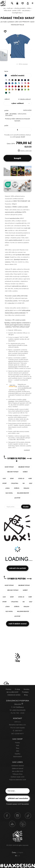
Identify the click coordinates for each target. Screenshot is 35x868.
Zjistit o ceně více (25, 151)
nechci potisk (27, 110)
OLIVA (22, 90)
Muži (18, 745)
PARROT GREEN (28, 90)
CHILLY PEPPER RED (16, 86)
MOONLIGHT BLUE (17, 13)
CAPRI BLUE (12, 83)
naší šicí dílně (9, 310)
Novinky (27, 689)
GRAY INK (28, 80)
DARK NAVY (25, 80)
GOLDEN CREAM (6, 90)
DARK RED (19, 86)
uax (4, 8)
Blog (26, 695)
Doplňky (17, 754)
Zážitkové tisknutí (17, 769)
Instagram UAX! (18, 816)
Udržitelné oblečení (18, 766)
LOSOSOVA (28, 83)
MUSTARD (9, 90)
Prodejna (25, 692)
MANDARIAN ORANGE (25, 86)
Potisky (8, 689)
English (21, 853)
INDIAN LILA (9, 86)
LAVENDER (22, 83)
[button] (29, 172)
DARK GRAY (12, 80)
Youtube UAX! (12, 824)
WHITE (6, 80)
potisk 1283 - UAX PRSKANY (21, 11)
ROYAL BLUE (9, 83)
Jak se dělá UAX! (12, 692)
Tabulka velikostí (25, 99)
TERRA (22, 86)
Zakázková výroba (14, 695)
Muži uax (10, 8)
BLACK (19, 80)
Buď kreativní (18, 757)
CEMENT (9, 80)
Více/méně (27, 450)
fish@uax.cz (20, 707)
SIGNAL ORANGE (28, 86)
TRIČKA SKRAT (7, 11)
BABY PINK (25, 83)
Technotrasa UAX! (23, 824)
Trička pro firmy (17, 774)
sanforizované (13, 367)
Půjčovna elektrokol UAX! (18, 780)
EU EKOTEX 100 (27, 388)
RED (12, 86)
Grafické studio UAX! (17, 777)
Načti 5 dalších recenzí (18, 624)
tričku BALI (11, 303)
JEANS (22, 80)
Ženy (18, 748)
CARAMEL (12, 90)
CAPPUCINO (16, 90)
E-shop (17, 689)
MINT (9, 93)
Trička (29, 8)
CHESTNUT (19, 90)
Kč (16, 856)
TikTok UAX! (28, 816)
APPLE (25, 90)
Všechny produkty (20, 8)
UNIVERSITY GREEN (6, 93)
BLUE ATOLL (16, 83)
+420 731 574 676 (19, 710)
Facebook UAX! (7, 816)
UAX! (14, 845)
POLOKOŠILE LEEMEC (11, 301)
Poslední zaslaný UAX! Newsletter (18, 804)
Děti (18, 751)
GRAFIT (16, 80)
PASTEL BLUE (19, 83)
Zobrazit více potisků (17, 568)
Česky (14, 853)
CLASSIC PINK (6, 86)
